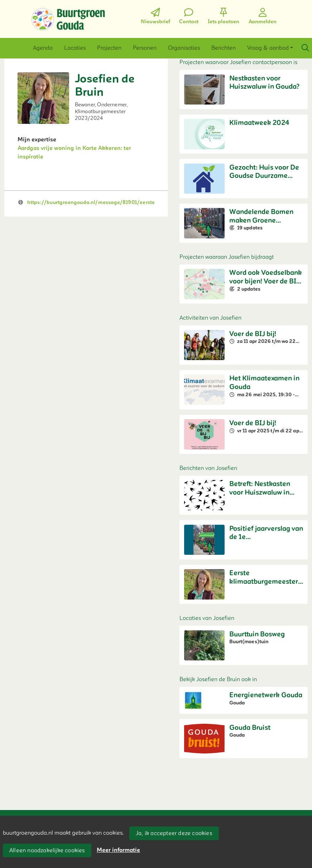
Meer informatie (118, 850)
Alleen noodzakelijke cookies (47, 850)
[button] (43, 48)
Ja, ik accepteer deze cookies (174, 833)
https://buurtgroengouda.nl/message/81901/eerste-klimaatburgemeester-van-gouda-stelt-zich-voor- (153, 202)
